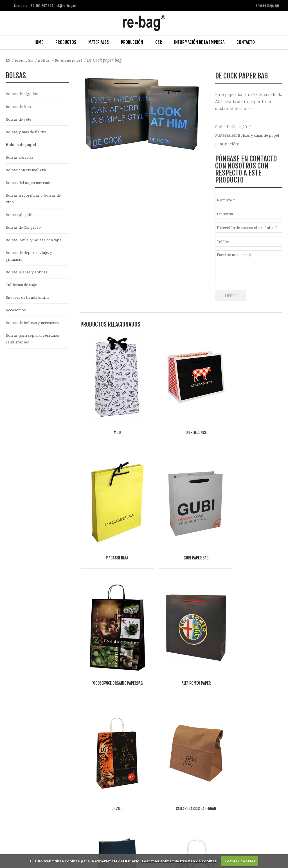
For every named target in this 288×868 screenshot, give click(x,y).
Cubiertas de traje (23, 290)
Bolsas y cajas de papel (260, 135)
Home (38, 42)
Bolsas (45, 60)
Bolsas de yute (20, 120)
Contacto (246, 42)
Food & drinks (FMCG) (98, 788)
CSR (159, 42)
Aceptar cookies (240, 861)
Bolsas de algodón (23, 94)
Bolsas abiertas (20, 158)
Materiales (99, 42)
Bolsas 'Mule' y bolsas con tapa (36, 244)
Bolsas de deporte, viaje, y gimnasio (31, 260)
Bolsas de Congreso (24, 231)
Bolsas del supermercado (30, 185)
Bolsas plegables (22, 218)
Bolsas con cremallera (27, 172)
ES (8, 60)
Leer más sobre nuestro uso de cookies (179, 861)
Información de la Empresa (199, 42)
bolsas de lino (19, 107)
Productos (66, 42)
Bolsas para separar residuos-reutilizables (35, 345)
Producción (132, 42)
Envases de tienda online (30, 303)
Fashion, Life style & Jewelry (48, 788)
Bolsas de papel (71, 60)
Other (70, 795)
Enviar (231, 295)
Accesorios (16, 316)
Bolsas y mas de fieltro (27, 133)
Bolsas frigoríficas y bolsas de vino (34, 201)
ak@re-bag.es (128, 845)
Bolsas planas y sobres (28, 277)
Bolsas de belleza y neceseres (34, 329)
